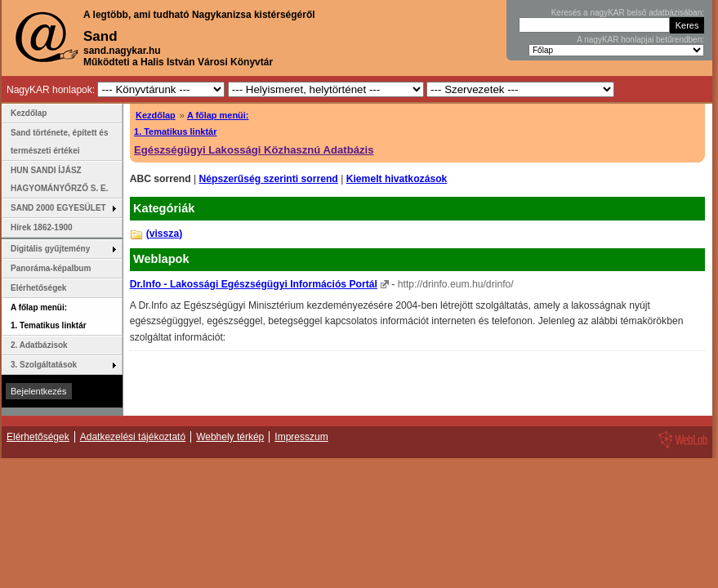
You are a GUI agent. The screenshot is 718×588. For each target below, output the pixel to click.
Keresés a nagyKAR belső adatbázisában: (628, 13)
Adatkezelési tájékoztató (133, 437)
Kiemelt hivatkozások (397, 179)
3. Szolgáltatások (44, 365)
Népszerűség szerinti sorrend (269, 179)
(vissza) (165, 234)
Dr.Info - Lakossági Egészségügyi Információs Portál (254, 284)
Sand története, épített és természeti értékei (59, 142)
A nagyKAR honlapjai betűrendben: (640, 40)
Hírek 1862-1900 (42, 227)
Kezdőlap (156, 115)
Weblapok (161, 259)
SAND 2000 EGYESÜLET (58, 208)
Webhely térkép (230, 437)
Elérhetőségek (38, 288)
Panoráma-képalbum (51, 268)
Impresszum (301, 437)
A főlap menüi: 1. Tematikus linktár (49, 316)
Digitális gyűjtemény (50, 249)
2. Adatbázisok (39, 345)
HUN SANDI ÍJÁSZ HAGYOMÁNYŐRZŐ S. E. (59, 179)
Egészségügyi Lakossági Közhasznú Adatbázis (254, 150)
